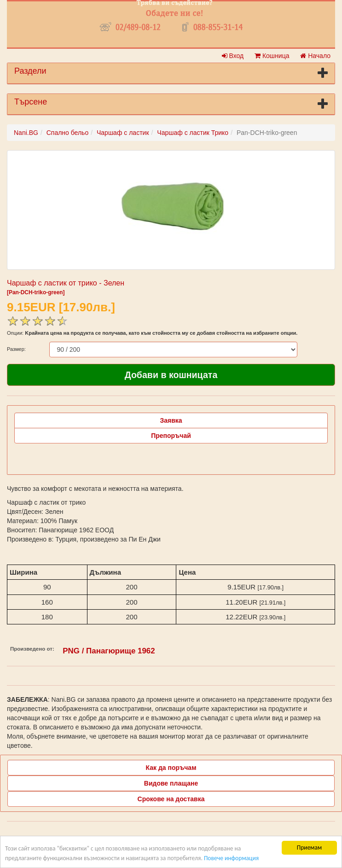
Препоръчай (171, 436)
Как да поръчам (171, 768)
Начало (315, 56)
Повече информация (231, 858)
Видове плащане (171, 783)
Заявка (171, 420)
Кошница (272, 56)
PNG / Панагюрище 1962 (109, 651)
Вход (233, 56)
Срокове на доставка (171, 799)
